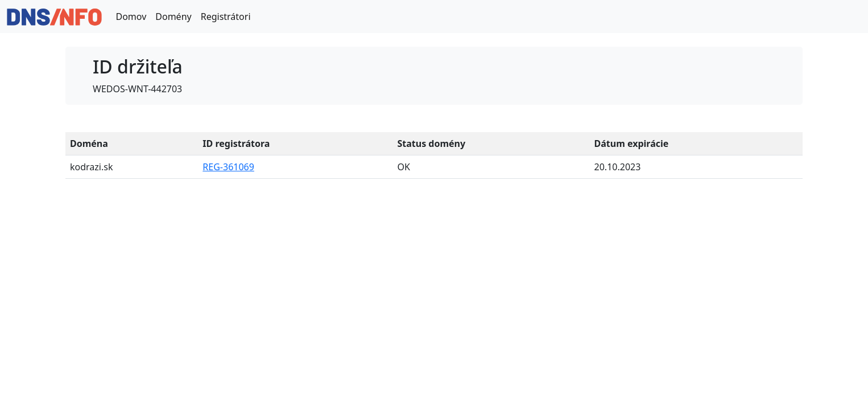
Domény (173, 17)
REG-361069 (228, 167)
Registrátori (226, 17)
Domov (131, 17)
